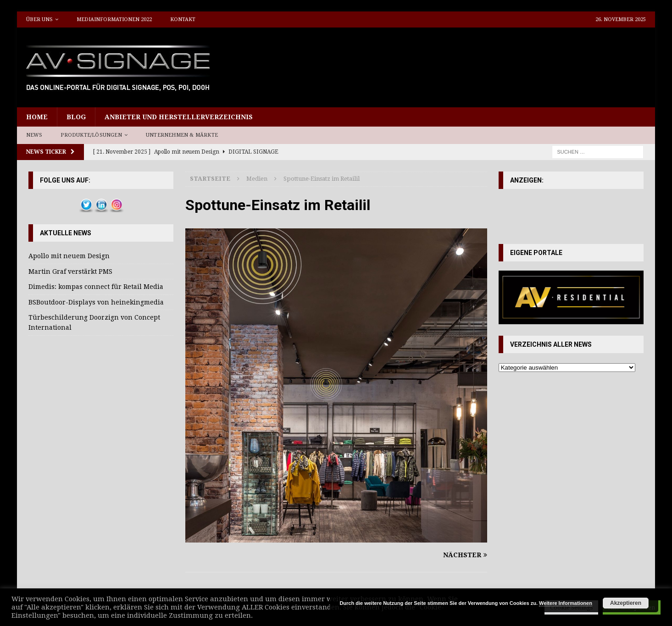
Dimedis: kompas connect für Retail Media (96, 287)
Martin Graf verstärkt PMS (70, 271)
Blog (76, 117)
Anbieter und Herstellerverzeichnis (179, 117)
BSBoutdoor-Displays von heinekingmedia (96, 302)
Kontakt (183, 19)
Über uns (39, 19)
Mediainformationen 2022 (114, 19)
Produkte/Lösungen (91, 135)
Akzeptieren (626, 603)
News (34, 135)
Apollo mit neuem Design (69, 256)
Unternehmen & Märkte (182, 135)
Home (37, 117)
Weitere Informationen (566, 603)
